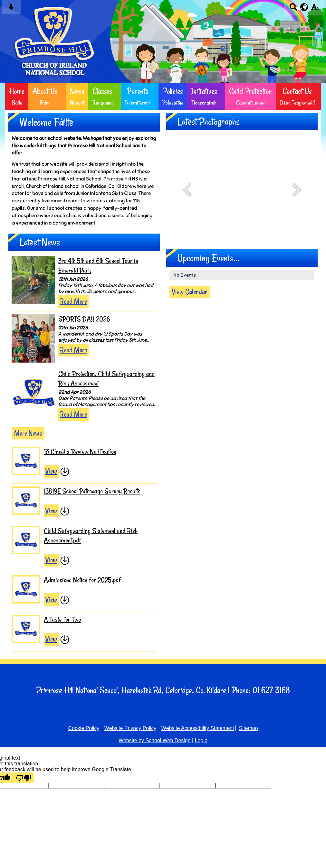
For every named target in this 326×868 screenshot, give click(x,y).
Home (17, 96)
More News (28, 433)
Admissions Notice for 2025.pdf (82, 580)
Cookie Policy (84, 728)
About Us (45, 96)
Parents (138, 96)
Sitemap (249, 728)
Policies (173, 96)
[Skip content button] (11, 9)
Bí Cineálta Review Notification (80, 452)
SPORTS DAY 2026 (84, 319)
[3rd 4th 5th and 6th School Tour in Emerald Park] (33, 280)
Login (201, 740)
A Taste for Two (62, 619)
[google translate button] (304, 7)
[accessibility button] (315, 9)
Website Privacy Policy (130, 728)
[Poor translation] (24, 778)
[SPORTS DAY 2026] (33, 338)
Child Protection (250, 96)
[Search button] (293, 9)
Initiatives (204, 96)
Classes (102, 96)
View (51, 471)
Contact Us (297, 96)
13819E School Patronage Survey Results (92, 491)
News (77, 96)
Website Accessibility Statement (198, 728)
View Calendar (190, 292)
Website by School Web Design (155, 740)
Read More (73, 301)
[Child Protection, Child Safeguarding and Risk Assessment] (33, 393)
